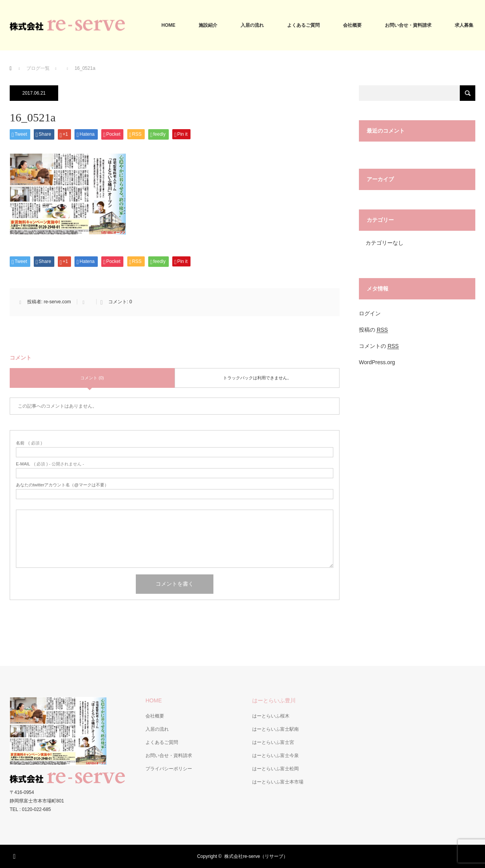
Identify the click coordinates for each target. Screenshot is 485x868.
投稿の (373, 330)
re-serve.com (57, 302)
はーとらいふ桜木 (271, 716)
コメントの (379, 346)
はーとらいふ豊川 (274, 700)
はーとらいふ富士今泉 (275, 756)
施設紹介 (208, 25)
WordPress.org (377, 362)
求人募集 (464, 25)
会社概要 (352, 25)
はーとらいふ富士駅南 (275, 729)
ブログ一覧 (38, 68)
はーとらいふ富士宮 (273, 742)
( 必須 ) (29, 443)
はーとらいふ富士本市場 (278, 782)
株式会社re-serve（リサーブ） (256, 856)
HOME (168, 25)
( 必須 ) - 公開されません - (50, 464)
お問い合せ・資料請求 (408, 25)
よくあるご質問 (303, 25)
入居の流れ (252, 25)
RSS (16, 855)
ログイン (370, 313)
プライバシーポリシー (169, 769)
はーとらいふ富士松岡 (275, 769)
